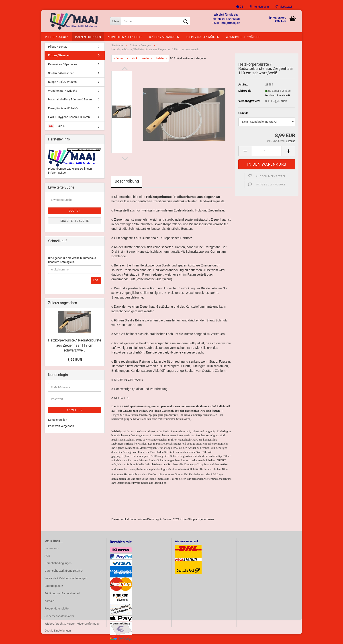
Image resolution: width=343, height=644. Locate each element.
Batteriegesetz (54, 588)
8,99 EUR (75, 362)
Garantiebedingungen (58, 566)
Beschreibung (127, 183)
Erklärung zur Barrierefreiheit (62, 596)
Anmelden (75, 412)
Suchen (75, 213)
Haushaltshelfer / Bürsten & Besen (70, 102)
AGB (47, 558)
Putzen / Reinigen (88, 37)
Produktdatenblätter (57, 611)
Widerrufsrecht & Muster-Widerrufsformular (72, 626)
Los (96, 283)
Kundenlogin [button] (259, 7)
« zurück (132, 60)
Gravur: (243, 115)
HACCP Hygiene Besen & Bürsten (69, 119)
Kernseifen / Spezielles (125, 37)
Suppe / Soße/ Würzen (202, 37)
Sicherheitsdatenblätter (59, 618)
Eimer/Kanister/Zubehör (63, 111)
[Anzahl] (267, 153)
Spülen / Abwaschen (164, 37)
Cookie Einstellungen (58, 633)
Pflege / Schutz (57, 37)
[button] (240, 7)
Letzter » (161, 60)
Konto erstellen (58, 422)
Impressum (52, 550)
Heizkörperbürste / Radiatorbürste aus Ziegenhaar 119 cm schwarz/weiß (75, 348)
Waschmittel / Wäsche (243, 37)
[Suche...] (115, 21)
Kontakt (49, 603)
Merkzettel (284, 7)
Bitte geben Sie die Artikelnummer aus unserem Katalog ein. (72, 262)
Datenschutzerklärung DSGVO (64, 573)
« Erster (118, 60)
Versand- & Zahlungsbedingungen (66, 580)
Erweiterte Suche (75, 223)
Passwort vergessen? (62, 428)
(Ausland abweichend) (278, 97)
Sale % (57, 128)
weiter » (147, 60)
